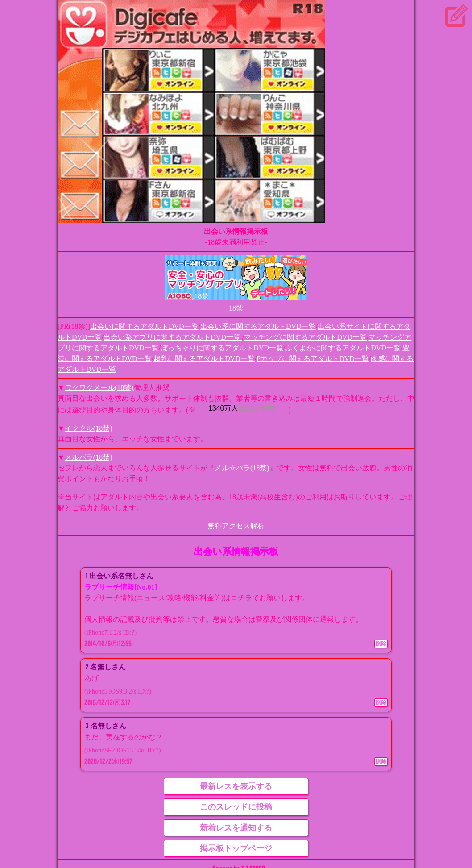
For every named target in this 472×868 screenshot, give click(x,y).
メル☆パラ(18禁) (242, 468)
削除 (381, 644)
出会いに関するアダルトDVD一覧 (144, 326)
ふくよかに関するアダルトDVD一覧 (343, 348)
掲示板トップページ (236, 848)
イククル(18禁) (89, 428)
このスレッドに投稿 (236, 807)
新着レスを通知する (236, 828)
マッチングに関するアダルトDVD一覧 (305, 337)
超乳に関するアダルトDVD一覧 (204, 359)
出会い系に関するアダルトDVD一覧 (258, 326)
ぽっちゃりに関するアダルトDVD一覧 (222, 348)
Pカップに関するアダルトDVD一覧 (313, 359)
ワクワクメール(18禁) (99, 388)
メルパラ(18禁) (89, 457)
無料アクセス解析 (236, 526)
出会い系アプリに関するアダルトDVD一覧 (173, 337)
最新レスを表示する (236, 786)
